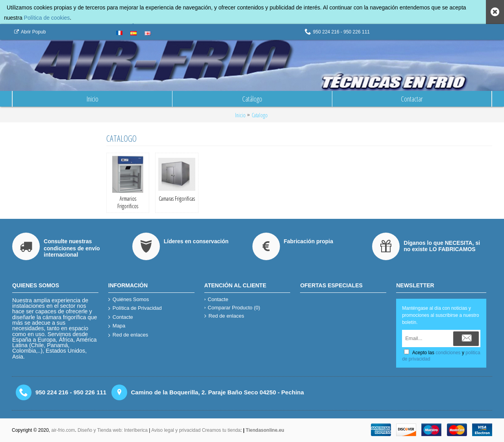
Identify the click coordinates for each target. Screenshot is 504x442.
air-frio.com (63, 430)
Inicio (240, 115)
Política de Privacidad (135, 308)
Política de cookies (47, 18)
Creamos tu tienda (221, 430)
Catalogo (260, 115)
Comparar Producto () (232, 308)
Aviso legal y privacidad (177, 430)
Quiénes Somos (129, 300)
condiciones (448, 353)
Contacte (121, 317)
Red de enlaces (128, 335)
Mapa (117, 326)
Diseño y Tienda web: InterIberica (113, 430)
